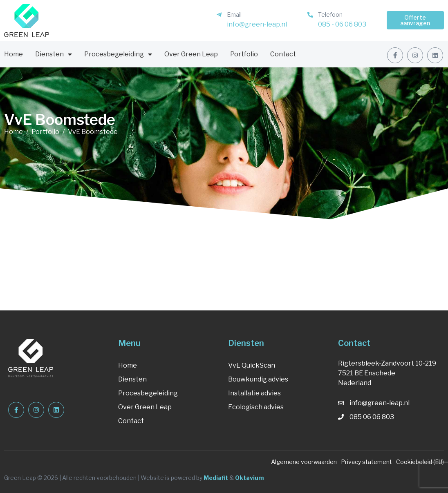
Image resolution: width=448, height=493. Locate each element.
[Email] (219, 15)
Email (234, 14)
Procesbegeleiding (118, 54)
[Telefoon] (310, 15)
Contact (283, 54)
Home (13, 54)
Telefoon (330, 14)
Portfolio (244, 54)
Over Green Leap (191, 54)
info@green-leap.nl (257, 24)
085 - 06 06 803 (342, 24)
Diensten (54, 54)
